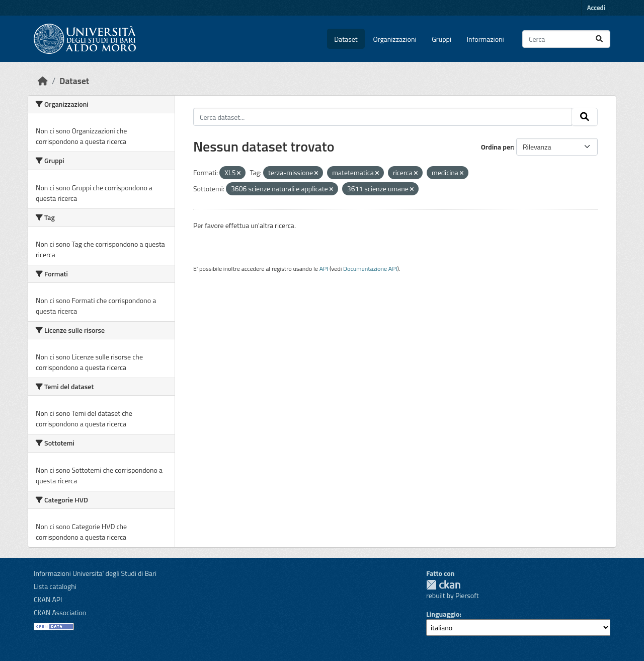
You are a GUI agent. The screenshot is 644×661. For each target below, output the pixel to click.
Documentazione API (370, 269)
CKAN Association (60, 612)
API (324, 269)
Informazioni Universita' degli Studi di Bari (95, 573)
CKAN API (48, 599)
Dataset (346, 39)
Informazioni (486, 39)
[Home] (43, 81)
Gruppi (441, 39)
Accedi (596, 8)
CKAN (443, 585)
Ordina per (497, 147)
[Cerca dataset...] (566, 39)
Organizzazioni (395, 39)
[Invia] (599, 39)
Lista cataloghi (55, 586)
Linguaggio (443, 614)
